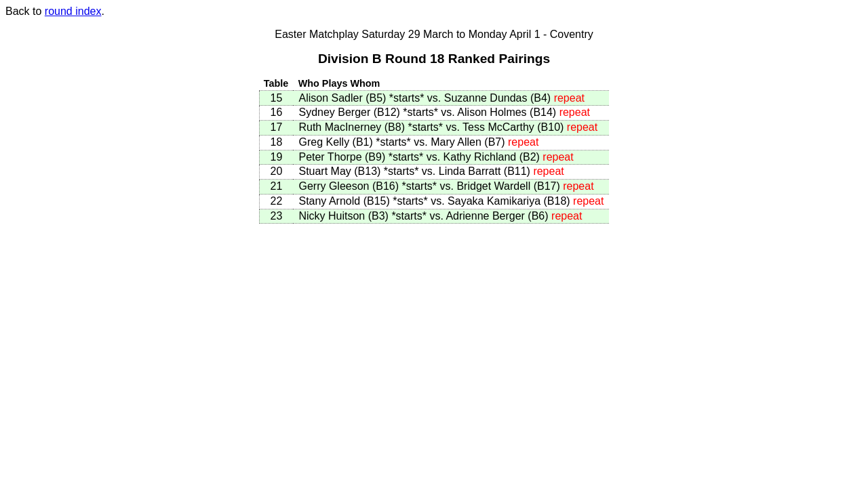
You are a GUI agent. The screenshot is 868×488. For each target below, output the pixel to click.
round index (73, 11)
